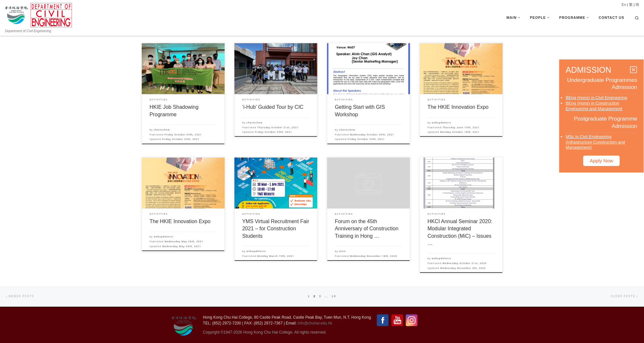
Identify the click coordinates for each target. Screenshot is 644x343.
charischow (162, 130)
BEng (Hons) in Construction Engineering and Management (594, 106)
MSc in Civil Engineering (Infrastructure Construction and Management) (595, 142)
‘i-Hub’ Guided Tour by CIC (273, 107)
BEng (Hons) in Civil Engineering (596, 98)
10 (334, 296)
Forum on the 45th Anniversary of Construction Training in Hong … (367, 229)
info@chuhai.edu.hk (315, 323)
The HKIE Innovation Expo (458, 107)
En (624, 5)
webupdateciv (441, 123)
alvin (342, 251)
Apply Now (601, 161)
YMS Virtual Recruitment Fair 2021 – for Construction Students (276, 229)
